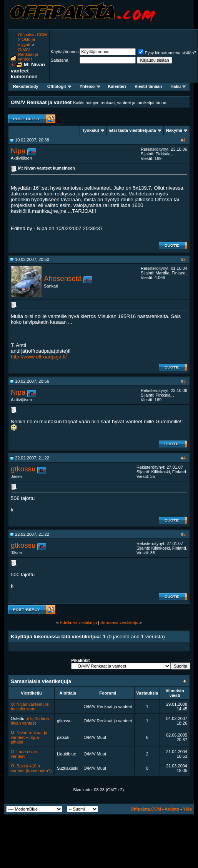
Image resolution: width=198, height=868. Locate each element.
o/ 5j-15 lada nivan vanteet (30, 721)
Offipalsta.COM (32, 35)
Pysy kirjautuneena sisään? (167, 53)
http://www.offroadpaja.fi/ (39, 357)
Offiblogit (59, 86)
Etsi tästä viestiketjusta (133, 130)
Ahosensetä (63, 278)
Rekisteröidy (26, 86)
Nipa (18, 151)
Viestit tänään (148, 86)
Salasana (60, 60)
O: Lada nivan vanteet (24, 754)
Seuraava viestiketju (119, 622)
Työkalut (91, 130)
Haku (178, 86)
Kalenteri (117, 86)
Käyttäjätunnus (65, 52)
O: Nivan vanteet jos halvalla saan (30, 707)
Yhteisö (90, 86)
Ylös (187, 809)
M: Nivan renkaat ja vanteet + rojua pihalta (29, 737)
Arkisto (172, 809)
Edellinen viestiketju (78, 622)
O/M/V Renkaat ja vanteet (28, 54)
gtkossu (23, 469)
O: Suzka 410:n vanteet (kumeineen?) (31, 768)
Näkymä (174, 130)
